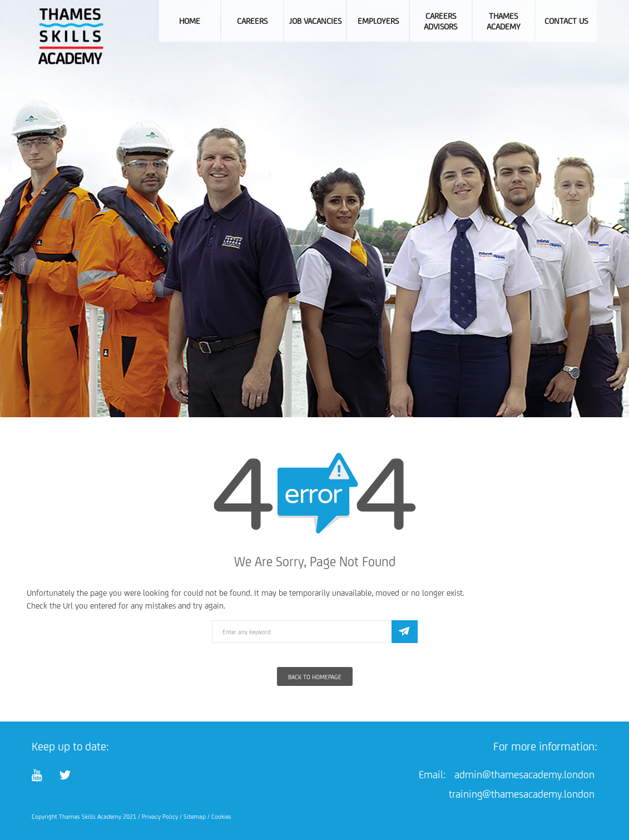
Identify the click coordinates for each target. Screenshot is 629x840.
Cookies (221, 817)
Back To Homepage (315, 677)
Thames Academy (504, 21)
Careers (252, 21)
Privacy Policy (160, 817)
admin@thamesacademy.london (524, 774)
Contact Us (566, 21)
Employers (378, 21)
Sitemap (195, 817)
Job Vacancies (315, 21)
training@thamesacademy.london (522, 794)
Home (190, 21)
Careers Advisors (440, 21)
